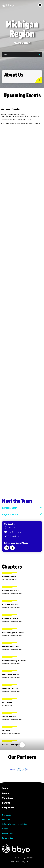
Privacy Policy (8, 833)
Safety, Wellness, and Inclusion (14, 824)
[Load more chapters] (22, 745)
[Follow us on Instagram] (7, 548)
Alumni (6, 793)
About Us (6, 820)
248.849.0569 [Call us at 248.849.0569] (14, 528)
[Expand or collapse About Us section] (38, 80)
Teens (5, 788)
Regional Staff (22, 508)
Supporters (8, 808)
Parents (6, 803)
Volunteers (8, 798)
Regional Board (22, 514)
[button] (40, 5)
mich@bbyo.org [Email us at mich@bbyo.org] (14, 532)
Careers (5, 829)
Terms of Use (7, 838)
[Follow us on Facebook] (12, 548)
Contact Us (7, 815)
